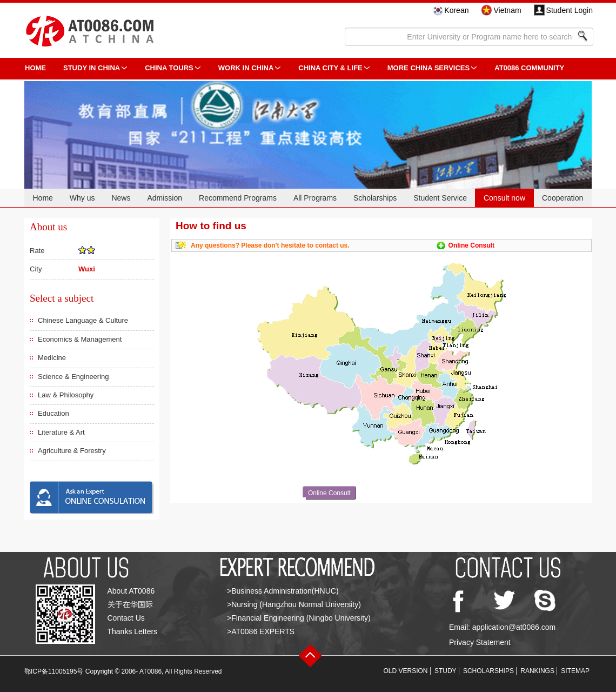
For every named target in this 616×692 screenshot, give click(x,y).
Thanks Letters (133, 631)
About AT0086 (131, 591)
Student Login (570, 10)
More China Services (428, 68)
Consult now (504, 198)
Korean (456, 10)
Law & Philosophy (66, 395)
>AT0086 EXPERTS (261, 631)
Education (53, 413)
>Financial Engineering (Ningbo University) (299, 618)
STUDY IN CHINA (92, 68)
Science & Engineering (73, 377)
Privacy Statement (480, 642)
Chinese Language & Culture (83, 320)
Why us (82, 198)
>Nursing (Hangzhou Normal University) (294, 604)
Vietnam (507, 10)
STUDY (446, 671)
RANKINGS (537, 671)
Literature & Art (61, 432)
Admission (165, 198)
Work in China (246, 68)
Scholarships (375, 198)
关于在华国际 (130, 604)
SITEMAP (575, 671)
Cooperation (563, 198)
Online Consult (471, 245)
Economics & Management (80, 339)
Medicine (52, 358)
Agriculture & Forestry (72, 451)
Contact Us (126, 618)
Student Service (440, 198)
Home (42, 198)
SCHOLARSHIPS (488, 671)
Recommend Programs (238, 198)
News (121, 198)
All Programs (315, 198)
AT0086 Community (529, 68)
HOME (35, 68)
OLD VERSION (406, 671)
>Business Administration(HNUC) (283, 591)
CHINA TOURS (169, 68)
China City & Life (330, 68)
